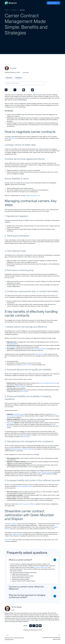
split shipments (11, 347)
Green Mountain (39, 354)
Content (14, 10)
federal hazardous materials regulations (23, 449)
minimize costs (13, 138)
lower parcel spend (12, 344)
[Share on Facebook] (24, 90)
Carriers (22, 10)
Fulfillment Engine (17, 534)
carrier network (24, 391)
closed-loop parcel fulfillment (27, 504)
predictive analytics (20, 386)
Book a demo (8, 540)
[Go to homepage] (11, 3)
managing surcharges (40, 349)
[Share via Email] (32, 90)
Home (7, 10)
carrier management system (25, 486)
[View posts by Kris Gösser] (11, 68)
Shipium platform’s (12, 524)
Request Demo (52, 3)
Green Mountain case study (45, 472)
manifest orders (26, 365)
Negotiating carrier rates (33, 195)
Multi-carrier (10, 423)
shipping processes (18, 414)
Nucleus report (26, 437)
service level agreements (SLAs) (48, 383)
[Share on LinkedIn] (6, 90)
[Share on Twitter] (15, 90)
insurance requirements (42, 567)
